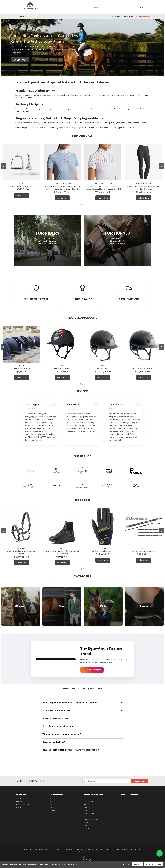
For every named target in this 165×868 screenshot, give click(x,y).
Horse (52, 808)
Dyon (86, 825)
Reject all (138, 864)
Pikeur (86, 811)
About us (128, 16)
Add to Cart (21, 195)
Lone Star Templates (87, 860)
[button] (20, 60)
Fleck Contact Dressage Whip (143, 551)
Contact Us (115, 16)
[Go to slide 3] (85, 384)
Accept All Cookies (154, 864)
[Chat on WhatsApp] (160, 853)
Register (27, 805)
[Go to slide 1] (4, 166)
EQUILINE (87, 822)
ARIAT (86, 817)
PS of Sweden (89, 802)
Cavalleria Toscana (91, 819)
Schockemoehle (90, 814)
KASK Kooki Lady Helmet (144, 368)
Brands (52, 811)
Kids (51, 805)
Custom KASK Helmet (62, 368)
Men (51, 802)
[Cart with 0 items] (149, 7)
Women (52, 799)
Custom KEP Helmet (21, 368)
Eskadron (87, 808)
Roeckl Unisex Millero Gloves (103, 551)
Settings (126, 864)
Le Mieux (87, 805)
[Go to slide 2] (162, 166)
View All (87, 828)
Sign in (18, 805)
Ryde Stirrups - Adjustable (21, 186)
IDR (143, 8)
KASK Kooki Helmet (103, 368)
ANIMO (86, 799)
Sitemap (18, 808)
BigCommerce (87, 857)
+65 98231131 (144, 16)
